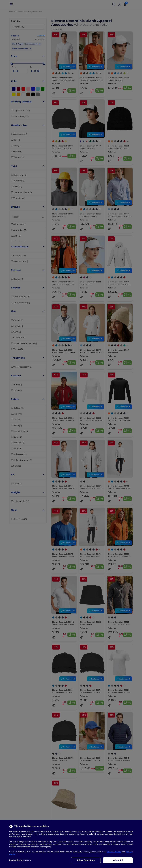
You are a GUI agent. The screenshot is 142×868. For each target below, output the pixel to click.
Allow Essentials (86, 860)
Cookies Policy (114, 852)
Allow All (118, 860)
